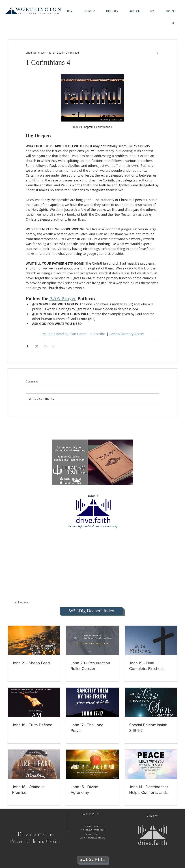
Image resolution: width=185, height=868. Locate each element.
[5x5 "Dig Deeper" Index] (91, 611)
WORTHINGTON (39, 10)
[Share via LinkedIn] (45, 346)
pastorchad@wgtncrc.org (92, 838)
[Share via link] (54, 346)
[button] (90, 11)
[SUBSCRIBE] (92, 859)
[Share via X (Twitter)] (36, 346)
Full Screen (21, 602)
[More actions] (157, 53)
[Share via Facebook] (27, 346)
